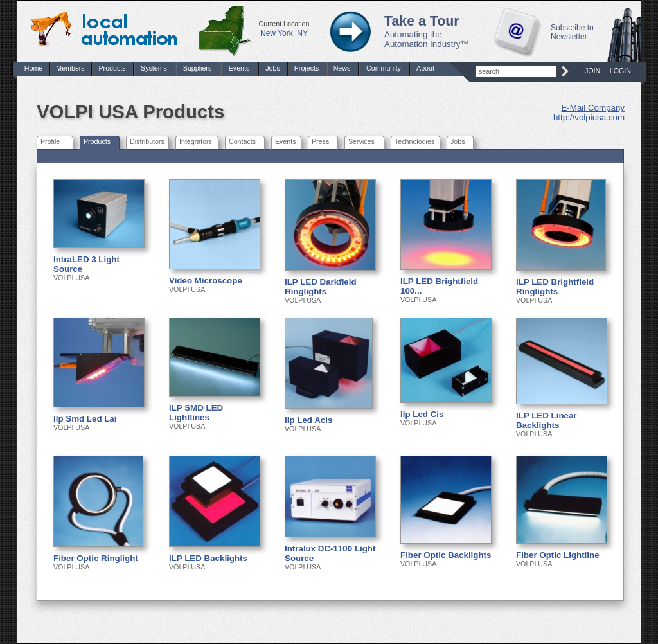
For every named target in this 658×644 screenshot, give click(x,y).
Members (70, 68)
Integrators (196, 141)
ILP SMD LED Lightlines (196, 413)
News (342, 68)
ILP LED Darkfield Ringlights (321, 287)
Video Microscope (206, 281)
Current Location (284, 24)
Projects (307, 68)
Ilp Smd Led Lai (85, 419)
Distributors (147, 141)
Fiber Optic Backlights (446, 555)
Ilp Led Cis (422, 414)
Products (112, 68)
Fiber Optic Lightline (558, 555)
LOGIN (620, 71)
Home (33, 68)
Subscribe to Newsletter (572, 32)
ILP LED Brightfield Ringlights (555, 287)
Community (384, 68)
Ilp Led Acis (308, 420)
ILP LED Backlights (208, 558)
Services (361, 141)
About (425, 68)
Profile (50, 141)
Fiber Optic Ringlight (96, 558)
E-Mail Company (593, 108)
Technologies (414, 141)
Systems (154, 68)
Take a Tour (422, 21)
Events (239, 68)
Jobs (273, 68)
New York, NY (284, 33)
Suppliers (197, 68)
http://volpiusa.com (589, 117)
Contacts (242, 141)
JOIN (592, 71)
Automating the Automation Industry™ (427, 39)
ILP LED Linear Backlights (547, 420)
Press (320, 141)
